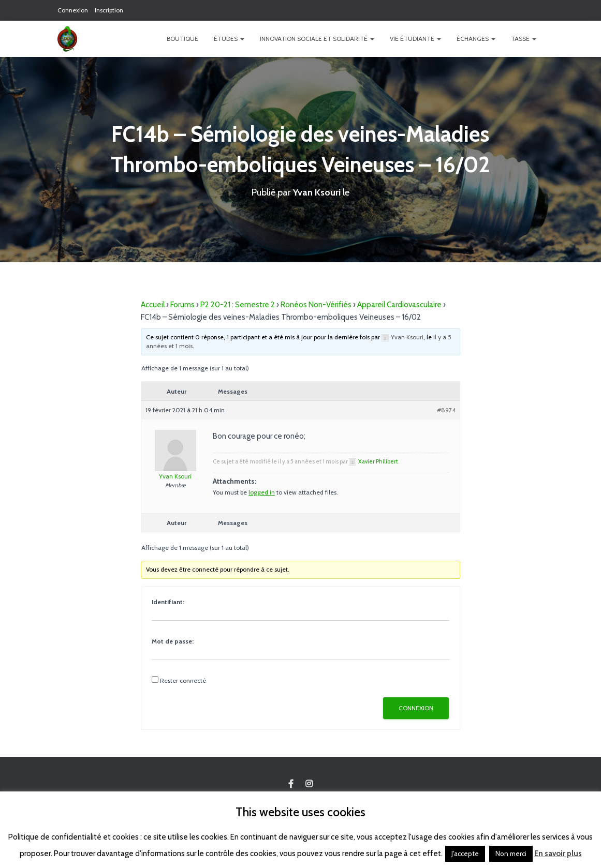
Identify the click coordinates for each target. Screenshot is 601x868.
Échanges (476, 39)
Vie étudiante (415, 39)
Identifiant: (168, 602)
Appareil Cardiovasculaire (399, 305)
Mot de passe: (173, 641)
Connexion (73, 10)
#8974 (446, 410)
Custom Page (291, 784)
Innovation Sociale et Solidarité (317, 39)
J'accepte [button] (465, 854)
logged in (262, 492)
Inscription (109, 10)
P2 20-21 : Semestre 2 (238, 305)
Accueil (153, 305)
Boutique (182, 39)
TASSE (524, 39)
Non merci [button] (511, 854)
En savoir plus (558, 854)
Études (229, 39)
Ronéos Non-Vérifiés (316, 305)
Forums (182, 305)
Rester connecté (183, 680)
